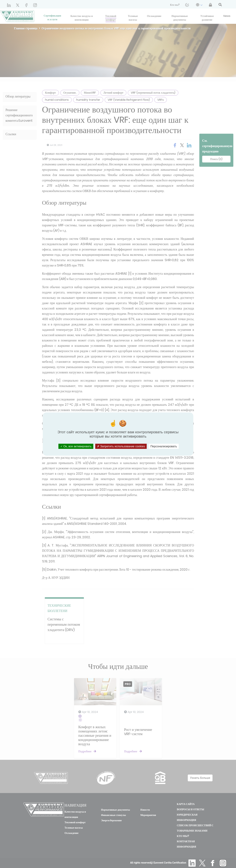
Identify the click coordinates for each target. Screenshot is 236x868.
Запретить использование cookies (121, 446)
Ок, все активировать (76, 446)
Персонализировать (164, 446)
